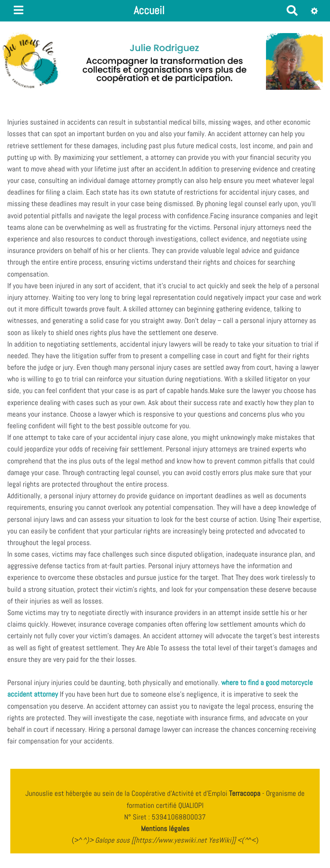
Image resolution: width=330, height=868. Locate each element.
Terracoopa (246, 793)
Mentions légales (165, 828)
